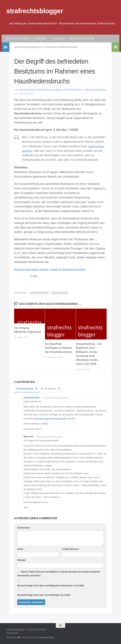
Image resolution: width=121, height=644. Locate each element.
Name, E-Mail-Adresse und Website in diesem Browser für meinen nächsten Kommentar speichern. (59, 573)
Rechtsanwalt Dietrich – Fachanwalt (26, 38)
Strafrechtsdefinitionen (63, 47)
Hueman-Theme (47, 637)
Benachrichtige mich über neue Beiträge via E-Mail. (44, 595)
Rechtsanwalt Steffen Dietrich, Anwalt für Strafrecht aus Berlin (53, 269)
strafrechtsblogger (35, 11)
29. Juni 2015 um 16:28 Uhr (56, 397)
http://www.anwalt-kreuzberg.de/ (52, 418)
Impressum (59, 38)
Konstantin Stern (32, 397)
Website (21, 560)
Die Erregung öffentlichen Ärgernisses (22, 332)
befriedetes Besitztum (39, 293)
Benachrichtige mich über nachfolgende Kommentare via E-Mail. (51, 585)
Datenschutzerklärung (82, 38)
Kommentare (27, 388)
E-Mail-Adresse (71, 549)
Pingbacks (52, 388)
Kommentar (24, 528)
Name (21, 549)
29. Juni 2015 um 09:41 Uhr (49, 436)
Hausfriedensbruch (29, 47)
